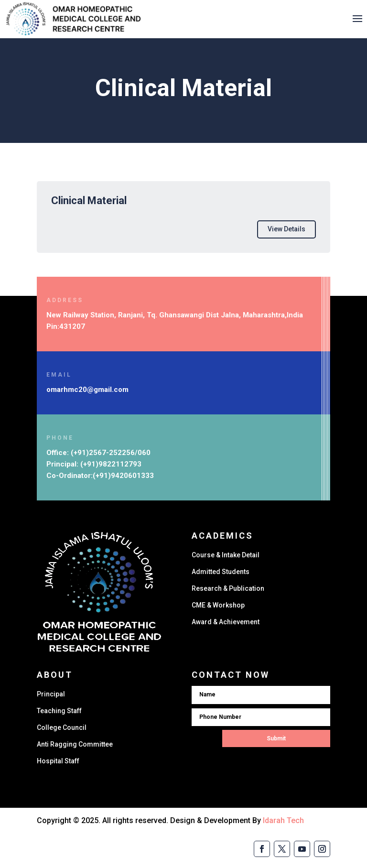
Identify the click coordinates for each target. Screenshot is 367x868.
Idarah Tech (283, 820)
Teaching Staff (59, 711)
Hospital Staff (58, 761)
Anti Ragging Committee (75, 744)
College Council (62, 727)
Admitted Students (221, 572)
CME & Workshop (218, 605)
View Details (286, 229)
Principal (51, 694)
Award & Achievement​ (226, 622)
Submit (276, 738)
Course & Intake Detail (226, 555)
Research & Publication (228, 588)
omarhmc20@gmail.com (87, 390)
